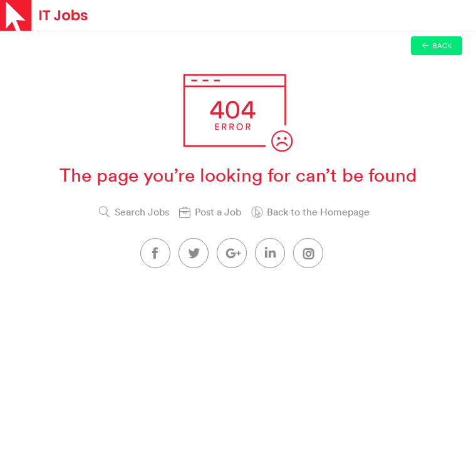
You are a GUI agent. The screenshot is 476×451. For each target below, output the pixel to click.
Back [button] (437, 46)
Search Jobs (142, 212)
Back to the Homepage (318, 212)
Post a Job (218, 212)
